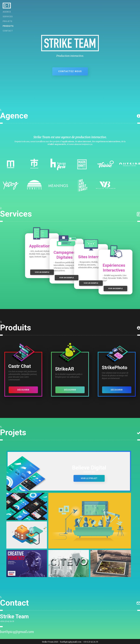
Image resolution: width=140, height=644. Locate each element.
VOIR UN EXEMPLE (42, 272)
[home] (7, 6)
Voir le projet (89, 478)
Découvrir (23, 390)
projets (8, 21)
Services (8, 17)
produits (8, 26)
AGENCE (7, 12)
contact (8, 31)
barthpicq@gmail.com (17, 632)
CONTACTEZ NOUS (70, 71)
